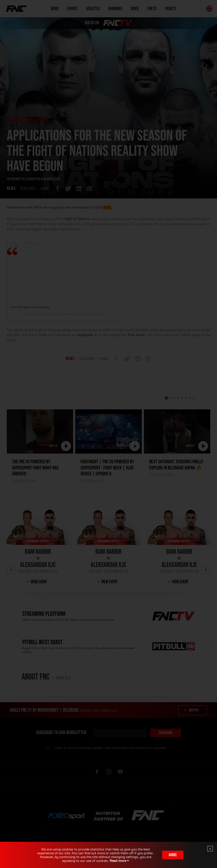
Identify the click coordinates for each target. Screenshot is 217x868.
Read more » (119, 861)
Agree (173, 855)
